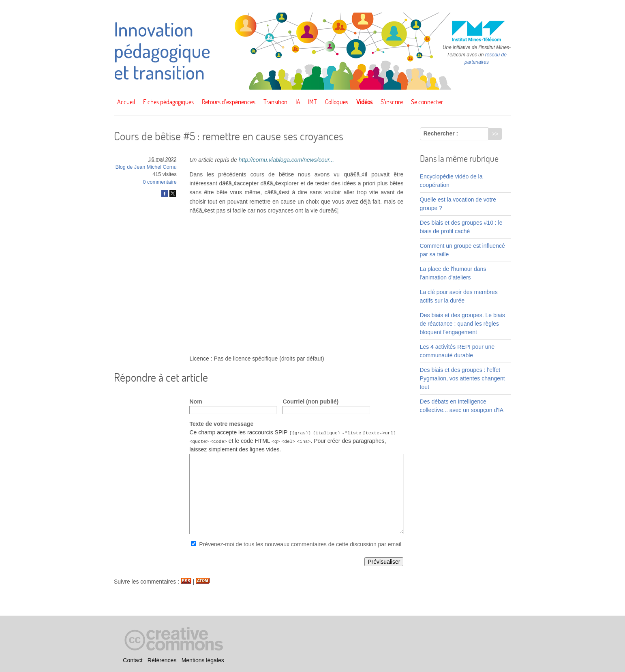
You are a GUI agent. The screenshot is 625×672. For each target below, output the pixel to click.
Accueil (126, 102)
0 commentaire (160, 182)
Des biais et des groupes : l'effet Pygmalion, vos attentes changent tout (462, 378)
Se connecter (427, 102)
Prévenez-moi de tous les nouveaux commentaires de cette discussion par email (300, 544)
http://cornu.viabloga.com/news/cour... (286, 160)
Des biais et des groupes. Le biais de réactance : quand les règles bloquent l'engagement (462, 324)
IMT (312, 102)
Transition (275, 102)
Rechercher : (441, 133)
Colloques (337, 102)
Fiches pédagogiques (168, 102)
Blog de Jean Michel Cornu (146, 167)
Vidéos (364, 102)
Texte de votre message (221, 424)
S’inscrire (392, 102)
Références (162, 660)
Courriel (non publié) (310, 401)
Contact (133, 660)
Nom (196, 401)
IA (298, 102)
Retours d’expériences (229, 102)
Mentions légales (203, 660)
